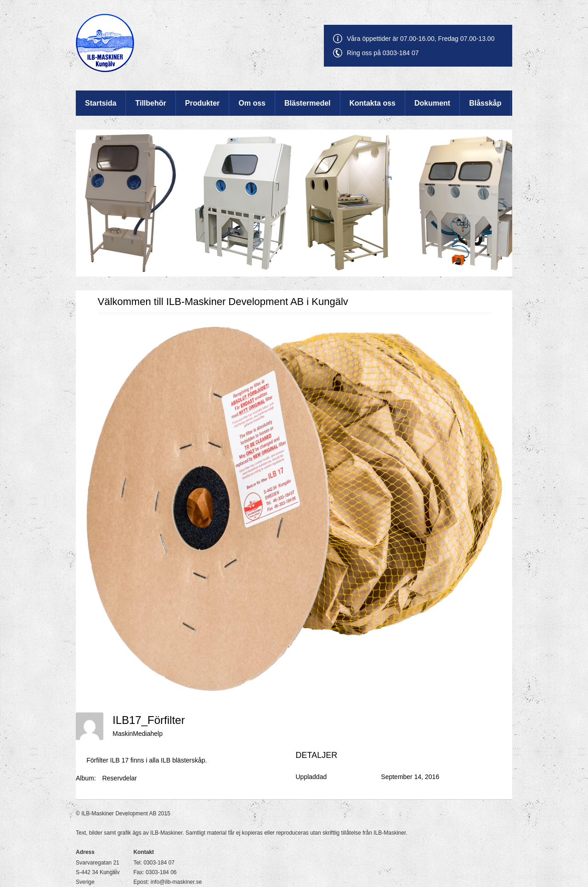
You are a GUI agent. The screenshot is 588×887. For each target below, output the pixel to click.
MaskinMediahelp (138, 734)
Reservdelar (119, 778)
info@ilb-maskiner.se (176, 882)
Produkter (203, 103)
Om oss (252, 103)
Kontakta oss (373, 103)
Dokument (432, 103)
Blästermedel (308, 103)
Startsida (101, 103)
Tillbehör (150, 103)
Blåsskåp (485, 103)
